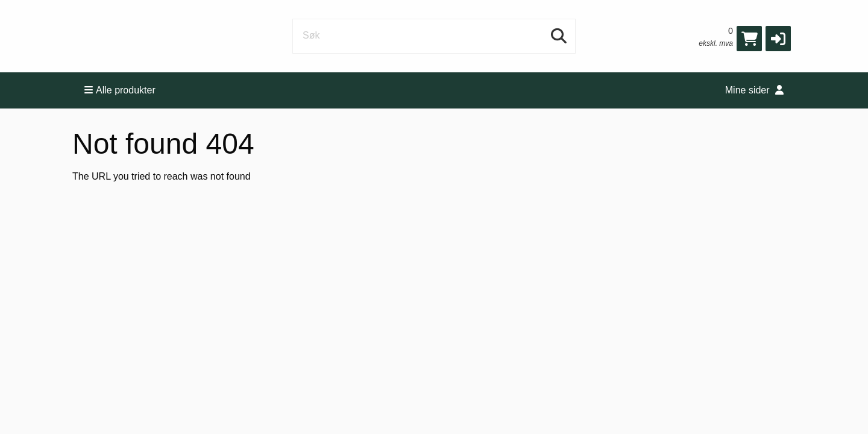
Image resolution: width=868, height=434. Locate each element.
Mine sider (754, 90)
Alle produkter (120, 90)
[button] (778, 39)
